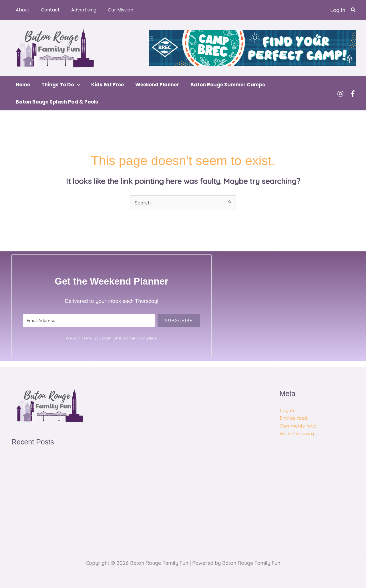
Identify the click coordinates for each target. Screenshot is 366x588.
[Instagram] (340, 94)
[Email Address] (89, 321)
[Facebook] (353, 94)
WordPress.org (297, 434)
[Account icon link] (338, 10)
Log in (287, 411)
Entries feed (294, 418)
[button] (353, 10)
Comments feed (298, 426)
